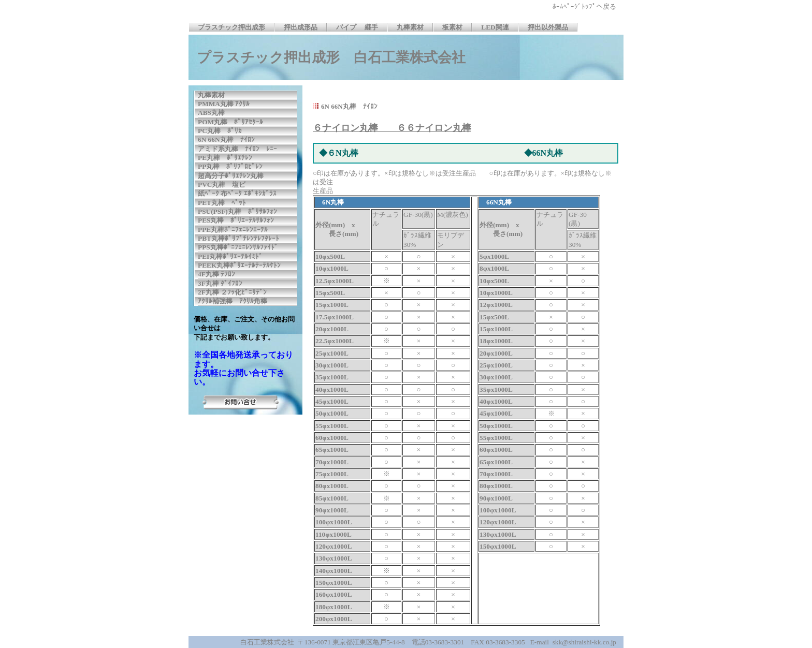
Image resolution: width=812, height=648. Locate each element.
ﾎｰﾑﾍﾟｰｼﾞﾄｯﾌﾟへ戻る (591, 6)
